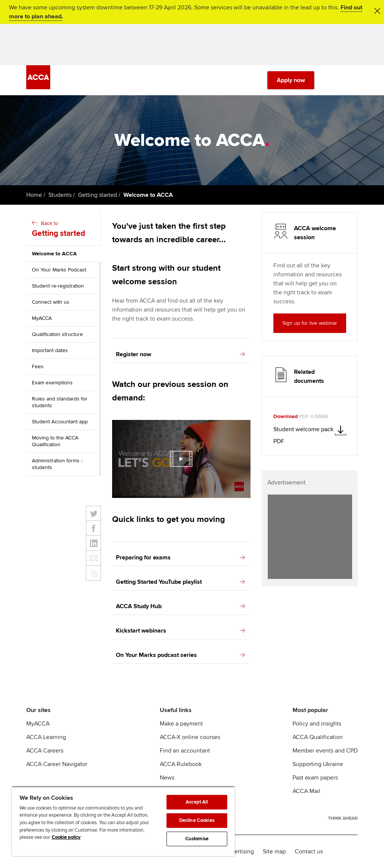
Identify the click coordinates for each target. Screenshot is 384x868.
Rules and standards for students (60, 402)
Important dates (50, 350)
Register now (181, 354)
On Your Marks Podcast (59, 270)
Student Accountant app (60, 422)
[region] (123, 821)
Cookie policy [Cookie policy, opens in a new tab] (66, 837)
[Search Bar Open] (332, 80)
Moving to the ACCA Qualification (55, 441)
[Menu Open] (353, 80)
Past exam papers (315, 778)
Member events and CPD (325, 751)
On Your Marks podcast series (181, 655)
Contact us (309, 852)
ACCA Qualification (318, 737)
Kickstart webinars (181, 631)
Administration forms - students (57, 464)
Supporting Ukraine (318, 764)
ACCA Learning (46, 737)
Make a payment (181, 724)
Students (60, 195)
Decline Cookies (197, 820)
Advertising (239, 852)
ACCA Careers (45, 751)
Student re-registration (58, 286)
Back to (64, 229)
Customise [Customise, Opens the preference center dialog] (197, 839)
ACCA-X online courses (190, 737)
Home (34, 195)
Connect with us (51, 302)
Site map (274, 852)
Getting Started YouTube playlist (181, 582)
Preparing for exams (181, 558)
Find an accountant (185, 751)
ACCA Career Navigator (57, 764)
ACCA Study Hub (181, 606)
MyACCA (42, 318)
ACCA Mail (306, 791)
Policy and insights (317, 724)
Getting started (97, 195)
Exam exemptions (52, 383)
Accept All (197, 802)
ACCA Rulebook (181, 764)
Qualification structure (57, 334)
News (167, 778)
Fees (38, 367)
